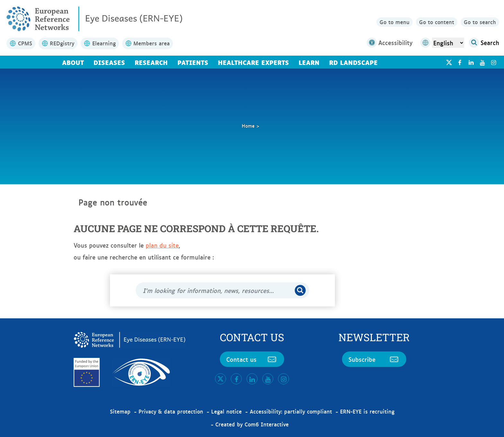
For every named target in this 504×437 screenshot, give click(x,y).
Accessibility (390, 43)
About (73, 62)
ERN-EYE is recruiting (367, 411)
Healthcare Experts (253, 62)
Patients (193, 62)
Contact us (252, 359)
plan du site (162, 245)
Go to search (480, 22)
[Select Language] (448, 43)
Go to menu (395, 22)
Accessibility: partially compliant (291, 411)
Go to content (437, 22)
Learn (309, 62)
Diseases (109, 62)
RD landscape (353, 62)
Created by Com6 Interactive (252, 424)
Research (151, 62)
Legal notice (226, 411)
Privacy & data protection (171, 411)
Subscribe (374, 359)
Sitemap (120, 411)
